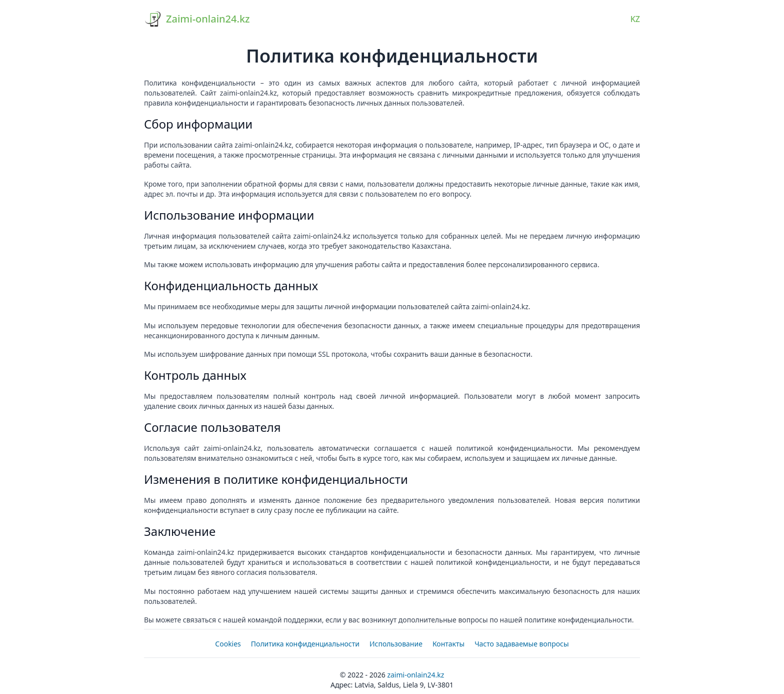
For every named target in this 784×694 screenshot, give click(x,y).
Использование (396, 644)
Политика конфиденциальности (305, 644)
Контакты (448, 644)
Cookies (228, 644)
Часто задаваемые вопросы (522, 644)
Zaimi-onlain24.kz (415, 675)
